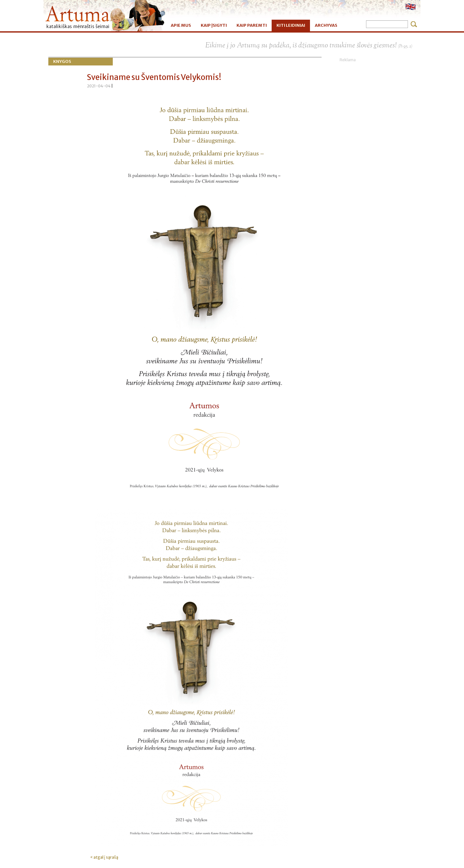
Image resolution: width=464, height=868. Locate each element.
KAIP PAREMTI (252, 25)
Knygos (62, 61)
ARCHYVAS (326, 25)
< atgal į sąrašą (104, 857)
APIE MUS (181, 25)
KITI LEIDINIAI (291, 25)
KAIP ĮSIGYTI (214, 25)
